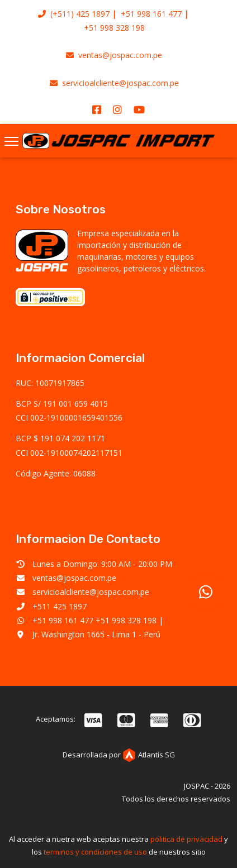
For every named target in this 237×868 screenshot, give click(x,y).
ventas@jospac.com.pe (114, 55)
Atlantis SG (149, 755)
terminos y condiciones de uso (95, 852)
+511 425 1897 (60, 606)
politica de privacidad (186, 839)
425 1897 (93, 14)
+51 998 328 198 (114, 28)
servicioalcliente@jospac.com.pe (114, 83)
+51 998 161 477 (151, 14)
